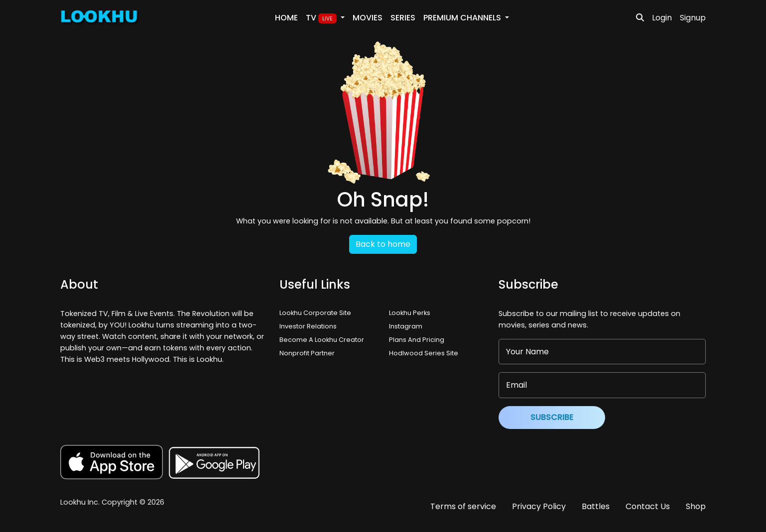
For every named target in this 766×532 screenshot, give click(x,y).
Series (403, 18)
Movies (368, 18)
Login (662, 18)
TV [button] (322, 18)
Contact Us (648, 506)
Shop (696, 506)
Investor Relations (308, 326)
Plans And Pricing (417, 340)
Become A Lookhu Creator (322, 340)
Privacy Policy (539, 506)
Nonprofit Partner (307, 353)
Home (286, 18)
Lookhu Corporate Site (317, 313)
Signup (693, 18)
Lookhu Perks (410, 313)
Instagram (406, 326)
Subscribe (552, 417)
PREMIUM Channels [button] (463, 18)
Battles (596, 506)
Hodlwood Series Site (424, 353)
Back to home (383, 244)
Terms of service (463, 506)
